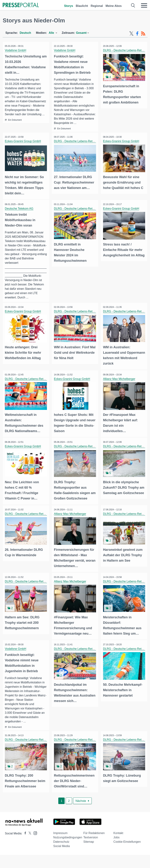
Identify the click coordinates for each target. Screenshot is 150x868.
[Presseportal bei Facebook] (24, 835)
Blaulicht (82, 6)
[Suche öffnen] (133, 5)
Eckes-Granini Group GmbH (23, 146)
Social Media (62, 847)
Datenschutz (61, 843)
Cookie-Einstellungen (127, 843)
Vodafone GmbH (16, 50)
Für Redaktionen (94, 834)
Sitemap (89, 843)
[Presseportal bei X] (29, 835)
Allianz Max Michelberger (120, 383)
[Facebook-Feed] (137, 34)
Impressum (60, 834)
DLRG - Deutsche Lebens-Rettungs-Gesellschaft (86, 146)
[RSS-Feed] (143, 34)
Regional (97, 6)
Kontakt (118, 834)
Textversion (91, 839)
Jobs (116, 839)
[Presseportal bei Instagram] (34, 834)
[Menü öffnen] (144, 5)
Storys (69, 6)
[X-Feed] (131, 34)
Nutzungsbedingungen (68, 839)
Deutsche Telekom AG (20, 213)
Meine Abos (114, 6)
